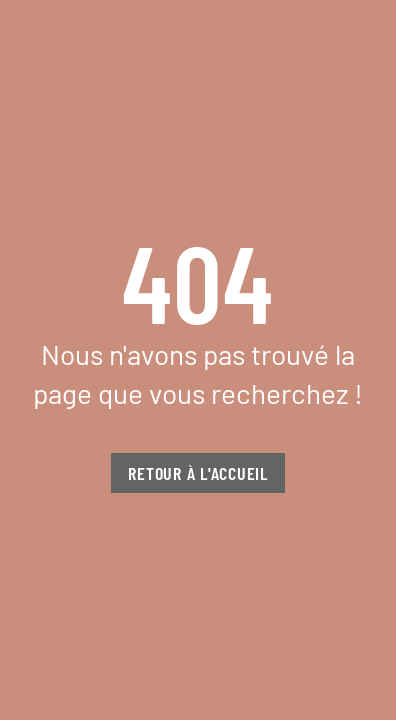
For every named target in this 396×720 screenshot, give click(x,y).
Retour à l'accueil (198, 473)
